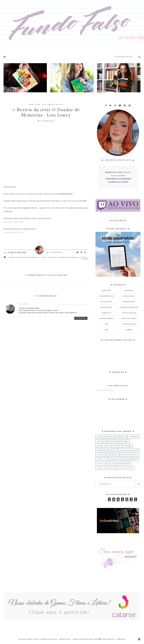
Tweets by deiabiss (104, 390)
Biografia (132, 459)
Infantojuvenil (129, 455)
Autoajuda (103, 464)
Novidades (106, 307)
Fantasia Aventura (129, 450)
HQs (107, 330)
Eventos (106, 313)
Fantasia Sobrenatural (116, 441)
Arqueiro (23, 257)
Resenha (129, 290)
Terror (128, 446)
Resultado (129, 296)
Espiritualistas (126, 468)
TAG (106, 324)
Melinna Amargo (24, 304)
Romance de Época (106, 450)
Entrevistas (129, 324)
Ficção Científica (106, 468)
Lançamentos (107, 296)
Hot (99, 441)
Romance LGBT (117, 459)
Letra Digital (129, 313)
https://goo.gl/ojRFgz (13, 232)
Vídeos (85, 259)
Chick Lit (101, 459)
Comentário (55, 252)
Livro (43, 257)
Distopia (34, 257)
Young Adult (103, 446)
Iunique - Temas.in (116, 639)
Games (129, 330)
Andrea (12, 257)
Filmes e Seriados (129, 307)
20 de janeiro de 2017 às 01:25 (72, 304)
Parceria (52, 257)
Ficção (100, 455)
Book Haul (106, 302)
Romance (121, 437)
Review (83, 257)
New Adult (113, 455)
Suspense (134, 437)
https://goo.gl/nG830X (14, 222)
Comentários (46, 121)
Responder (81, 318)
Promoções (129, 302)
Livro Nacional (105, 437)
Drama (117, 446)
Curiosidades (106, 318)
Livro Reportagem (121, 464)
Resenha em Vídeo (68, 257)
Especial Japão (129, 318)
